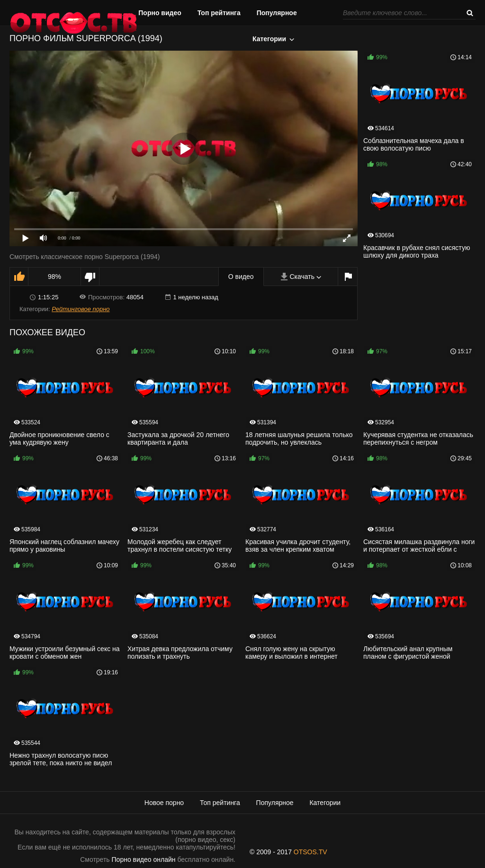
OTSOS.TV (310, 852)
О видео (241, 277)
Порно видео (160, 13)
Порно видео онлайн (144, 859)
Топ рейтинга (219, 13)
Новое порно (164, 803)
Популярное (277, 13)
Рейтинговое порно (81, 309)
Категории (269, 39)
